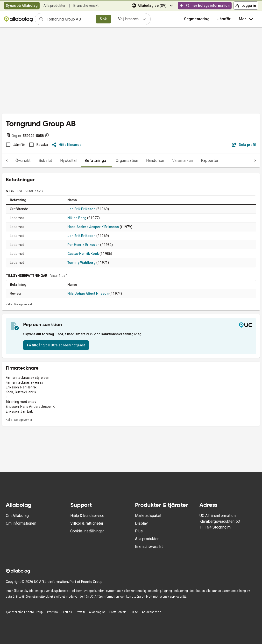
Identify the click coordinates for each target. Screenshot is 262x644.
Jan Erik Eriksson (81, 209)
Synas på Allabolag (22, 6)
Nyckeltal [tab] (59, 161)
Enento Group (92, 582)
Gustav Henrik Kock (83, 254)
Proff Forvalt (118, 612)
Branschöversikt (86, 6)
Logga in (246, 6)
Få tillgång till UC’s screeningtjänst (56, 345)
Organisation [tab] (117, 161)
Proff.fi (80, 612)
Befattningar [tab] (87, 161)
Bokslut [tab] (36, 161)
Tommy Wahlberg (81, 263)
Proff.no (52, 612)
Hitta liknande (67, 145)
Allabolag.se (97, 612)
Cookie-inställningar (87, 531)
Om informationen (21, 523)
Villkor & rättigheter (87, 523)
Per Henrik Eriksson (83, 245)
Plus (139, 531)
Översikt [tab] (13, 161)
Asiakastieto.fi (152, 612)
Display (142, 523)
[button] (224, 19)
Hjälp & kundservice (87, 516)
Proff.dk (67, 612)
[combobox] (70, 19)
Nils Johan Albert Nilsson (88, 293)
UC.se (134, 612)
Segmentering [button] (197, 19)
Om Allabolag (17, 516)
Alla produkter (54, 6)
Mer (246, 19)
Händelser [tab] (146, 161)
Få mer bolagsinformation (205, 6)
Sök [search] (103, 19)
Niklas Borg (77, 218)
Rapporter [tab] (200, 161)
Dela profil (244, 145)
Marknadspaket (148, 516)
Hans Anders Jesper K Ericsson (93, 227)
